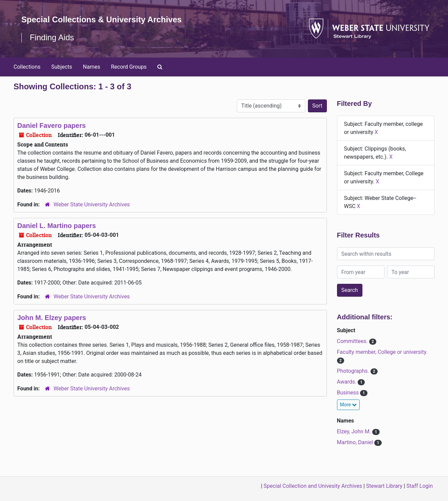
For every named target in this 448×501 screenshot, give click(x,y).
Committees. (353, 341)
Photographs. (354, 371)
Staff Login (420, 486)
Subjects (62, 67)
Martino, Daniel (356, 442)
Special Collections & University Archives (102, 19)
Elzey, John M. (355, 431)
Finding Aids (52, 37)
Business (349, 393)
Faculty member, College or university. (382, 352)
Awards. (348, 382)
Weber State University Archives (92, 204)
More (349, 405)
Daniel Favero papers (51, 126)
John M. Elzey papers (52, 318)
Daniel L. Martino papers (57, 226)
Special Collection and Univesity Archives (313, 486)
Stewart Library (384, 486)
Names (92, 67)
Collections (27, 67)
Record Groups (129, 67)
